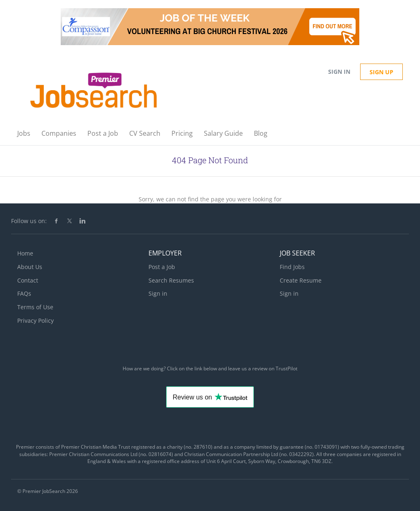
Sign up (381, 72)
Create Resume (301, 280)
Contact (28, 280)
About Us (30, 267)
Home (25, 253)
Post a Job (162, 267)
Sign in (339, 72)
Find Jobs (292, 267)
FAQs (24, 293)
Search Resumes (171, 280)
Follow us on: (29, 221)
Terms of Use (35, 307)
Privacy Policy (35, 321)
